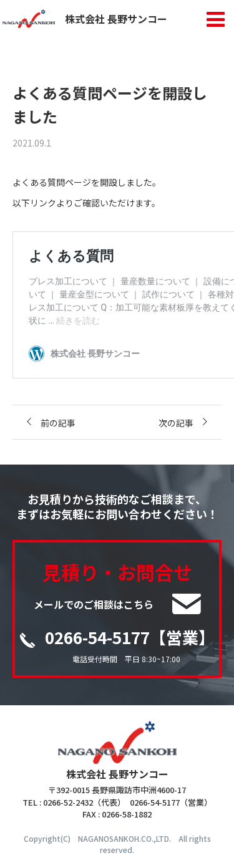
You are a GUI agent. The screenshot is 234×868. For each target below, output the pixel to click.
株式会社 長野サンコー (85, 19)
